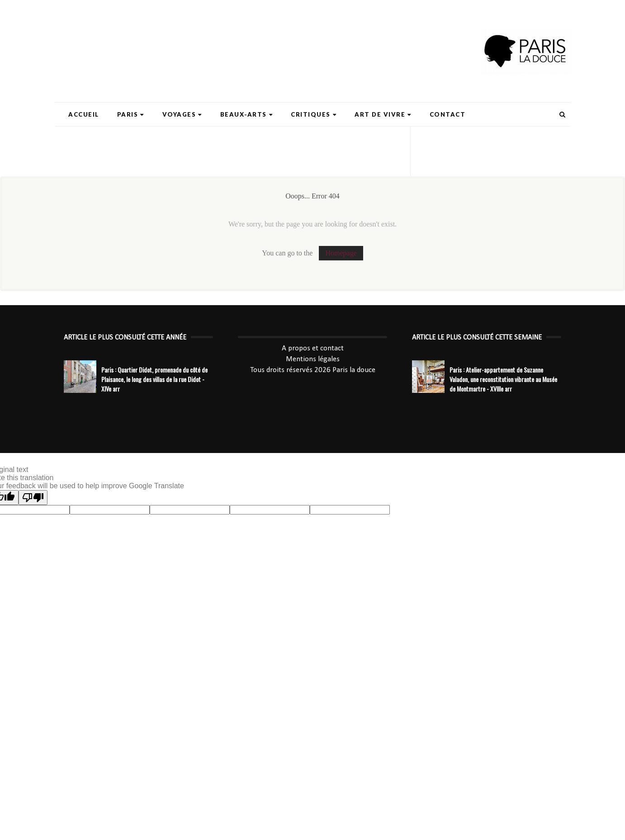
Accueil (84, 114)
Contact (448, 114)
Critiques (314, 114)
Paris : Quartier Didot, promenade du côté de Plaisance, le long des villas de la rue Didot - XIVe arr (154, 379)
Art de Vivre (383, 114)
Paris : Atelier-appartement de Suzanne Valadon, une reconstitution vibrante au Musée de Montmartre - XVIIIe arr (503, 379)
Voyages (182, 114)
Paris (131, 114)
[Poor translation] (33, 498)
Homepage (341, 253)
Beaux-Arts (247, 114)
